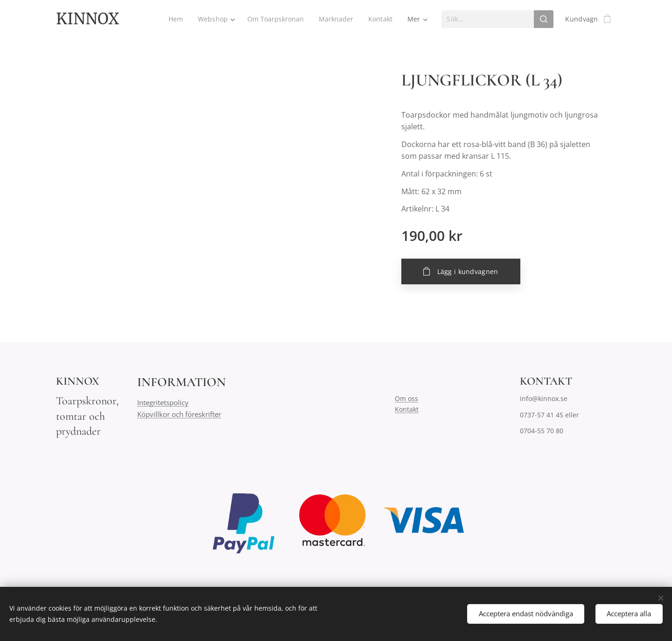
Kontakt (407, 409)
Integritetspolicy (163, 403)
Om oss (406, 399)
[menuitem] (174, 19)
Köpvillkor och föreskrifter (179, 414)
